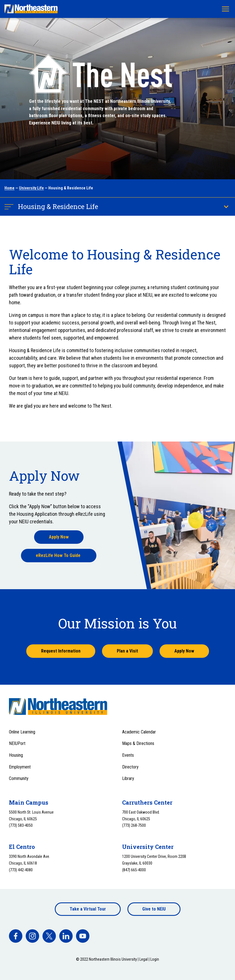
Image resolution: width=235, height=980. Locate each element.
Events (128, 755)
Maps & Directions (138, 743)
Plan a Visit (127, 651)
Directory (130, 767)
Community (19, 778)
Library (128, 778)
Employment (20, 767)
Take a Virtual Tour (88, 909)
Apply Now (59, 537)
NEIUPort (17, 743)
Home (10, 188)
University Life (31, 188)
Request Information (61, 651)
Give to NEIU (154, 909)
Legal (144, 959)
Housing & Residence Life (58, 206)
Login (155, 959)
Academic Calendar (139, 732)
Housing (16, 755)
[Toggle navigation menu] (225, 9)
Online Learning (22, 732)
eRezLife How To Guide (59, 555)
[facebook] (16, 936)
